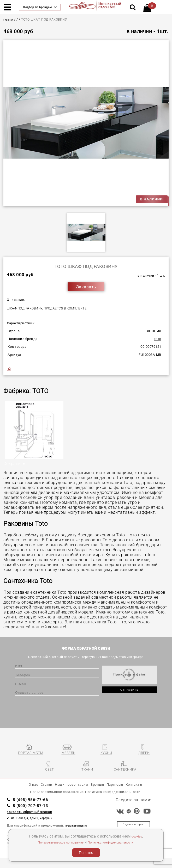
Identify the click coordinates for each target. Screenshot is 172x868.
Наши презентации (67, 790)
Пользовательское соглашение (55, 842)
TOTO (157, 339)
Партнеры (122, 790)
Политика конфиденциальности (116, 842)
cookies (137, 836)
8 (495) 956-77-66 (32, 808)
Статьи (35, 790)
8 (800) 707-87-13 (32, 814)
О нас (19, 790)
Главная (10, 20)
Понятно (86, 853)
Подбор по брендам (40, 7)
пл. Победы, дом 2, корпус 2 (35, 827)
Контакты (147, 790)
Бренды (100, 790)
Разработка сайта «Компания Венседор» (134, 863)
